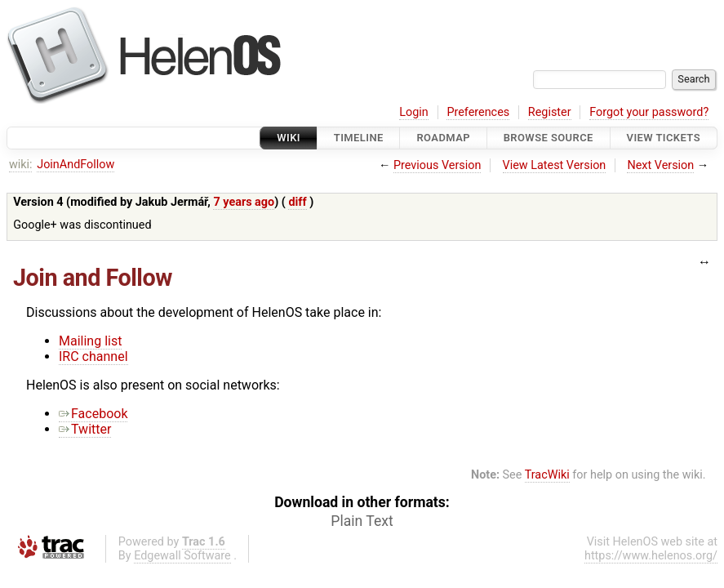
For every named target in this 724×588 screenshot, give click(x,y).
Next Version (660, 165)
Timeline (359, 138)
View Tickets (664, 138)
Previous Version (437, 165)
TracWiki (547, 475)
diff (297, 202)
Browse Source (549, 138)
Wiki (289, 138)
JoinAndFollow (76, 165)
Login (414, 112)
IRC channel (93, 356)
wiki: (21, 165)
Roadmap (443, 138)
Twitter (85, 429)
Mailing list (90, 341)
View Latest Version (555, 165)
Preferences (478, 112)
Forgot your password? (649, 112)
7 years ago (244, 202)
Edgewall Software (182, 556)
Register (550, 112)
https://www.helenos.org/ (651, 556)
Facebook (93, 414)
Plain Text (362, 521)
